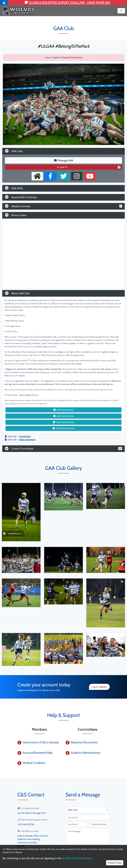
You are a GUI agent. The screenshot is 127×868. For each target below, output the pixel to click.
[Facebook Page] (50, 176)
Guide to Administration (86, 753)
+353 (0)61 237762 (26, 824)
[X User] (64, 176)
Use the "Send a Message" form (32, 813)
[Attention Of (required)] (88, 810)
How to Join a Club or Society (41, 742)
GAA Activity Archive (64, 428)
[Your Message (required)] (88, 836)
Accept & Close (115, 863)
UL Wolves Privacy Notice (77, 858)
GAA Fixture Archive (64, 422)
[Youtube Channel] (90, 176)
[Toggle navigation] (121, 11)
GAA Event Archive (64, 416)
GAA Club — (18, 436)
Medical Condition (34, 763)
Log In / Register (53, 57)
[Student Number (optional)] (100, 824)
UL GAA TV (89, 167)
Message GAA (64, 160)
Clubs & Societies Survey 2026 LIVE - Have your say (68, 2)
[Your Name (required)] (76, 824)
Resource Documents (84, 742)
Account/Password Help (38, 753)
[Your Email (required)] (88, 817)
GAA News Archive (63, 410)
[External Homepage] (37, 176)
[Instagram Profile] (77, 176)
